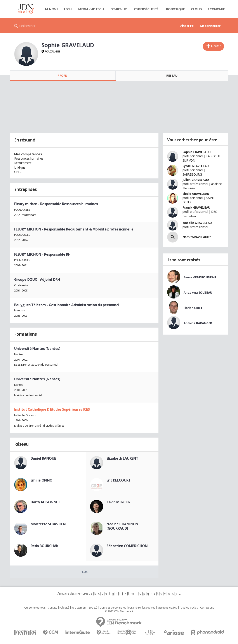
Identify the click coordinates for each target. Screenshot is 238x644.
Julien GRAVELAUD (196, 180)
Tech (67, 9)
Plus (84, 572)
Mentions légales (167, 608)
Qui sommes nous (35, 608)
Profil (62, 76)
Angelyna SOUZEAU (198, 292)
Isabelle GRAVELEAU (197, 223)
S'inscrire (187, 26)
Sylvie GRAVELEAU (196, 166)
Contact (52, 608)
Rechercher (27, 26)
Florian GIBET (193, 308)
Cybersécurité (146, 9)
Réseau (172, 76)
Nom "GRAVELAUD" (197, 237)
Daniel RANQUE (43, 458)
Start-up (119, 9)
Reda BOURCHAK (45, 546)
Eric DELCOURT (119, 480)
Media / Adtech (91, 9)
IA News (52, 9)
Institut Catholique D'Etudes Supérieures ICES (52, 409)
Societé (93, 608)
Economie (216, 9)
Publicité (64, 608)
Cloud (196, 9)
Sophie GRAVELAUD (197, 152)
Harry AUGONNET (45, 502)
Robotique (175, 9)
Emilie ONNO (42, 480)
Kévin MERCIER (118, 502)
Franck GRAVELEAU (196, 207)
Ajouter (216, 46)
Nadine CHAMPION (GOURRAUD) (122, 526)
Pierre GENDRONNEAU (200, 277)
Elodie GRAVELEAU (196, 194)
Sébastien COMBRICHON (127, 546)
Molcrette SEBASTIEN (48, 524)
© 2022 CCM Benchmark (119, 611)
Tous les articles (189, 608)
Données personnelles (113, 608)
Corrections (207, 608)
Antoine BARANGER (198, 323)
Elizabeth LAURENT (122, 458)
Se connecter (210, 26)
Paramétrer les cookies (142, 608)
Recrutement (79, 608)
